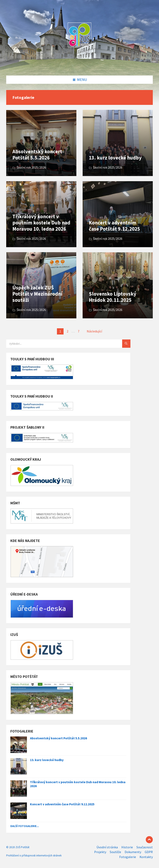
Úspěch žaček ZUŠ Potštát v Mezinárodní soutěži (37, 294)
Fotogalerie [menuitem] (128, 857)
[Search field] (58, 344)
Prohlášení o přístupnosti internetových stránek (34, 855)
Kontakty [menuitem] (146, 857)
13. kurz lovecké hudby (115, 158)
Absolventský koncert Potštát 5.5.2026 (37, 155)
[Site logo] (79, 67)
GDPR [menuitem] (149, 852)
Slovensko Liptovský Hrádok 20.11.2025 (113, 297)
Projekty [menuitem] (100, 852)
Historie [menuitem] (127, 847)
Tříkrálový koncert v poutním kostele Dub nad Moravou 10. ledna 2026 (41, 223)
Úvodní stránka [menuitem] (107, 847)
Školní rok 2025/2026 (31, 167)
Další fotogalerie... (25, 826)
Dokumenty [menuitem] (133, 852)
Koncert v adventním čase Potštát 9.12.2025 (114, 226)
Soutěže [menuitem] (115, 852)
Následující (94, 331)
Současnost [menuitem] (145, 847)
